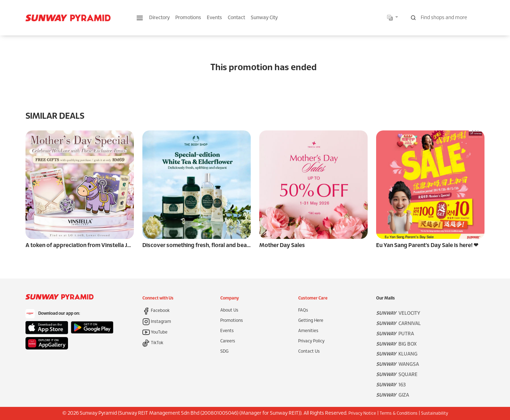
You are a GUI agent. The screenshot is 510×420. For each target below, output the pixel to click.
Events (214, 18)
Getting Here (311, 321)
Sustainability (435, 413)
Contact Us (309, 351)
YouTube (155, 332)
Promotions (188, 18)
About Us (229, 310)
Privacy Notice (362, 413)
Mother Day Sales (282, 245)
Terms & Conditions (399, 413)
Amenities (308, 331)
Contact (236, 18)
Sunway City (264, 18)
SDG (224, 351)
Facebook (156, 311)
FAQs (303, 310)
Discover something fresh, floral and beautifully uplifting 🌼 (219, 245)
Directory (159, 18)
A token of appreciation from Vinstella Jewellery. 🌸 (92, 245)
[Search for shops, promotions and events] (446, 18)
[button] (140, 18)
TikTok (153, 343)
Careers (228, 341)
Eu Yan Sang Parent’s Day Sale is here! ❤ (427, 245)
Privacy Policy (311, 341)
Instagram (157, 322)
